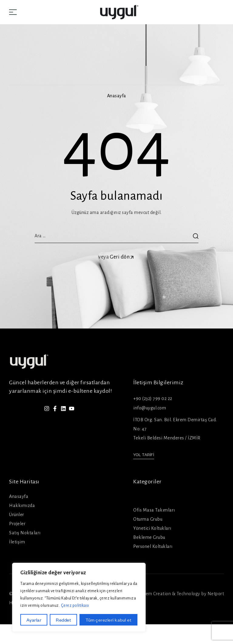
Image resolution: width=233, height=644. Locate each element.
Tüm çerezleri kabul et (108, 620)
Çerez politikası (75, 606)
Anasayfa (117, 96)
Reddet (63, 620)
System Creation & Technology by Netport (181, 594)
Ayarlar (34, 620)
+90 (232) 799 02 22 (153, 399)
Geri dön (122, 257)
